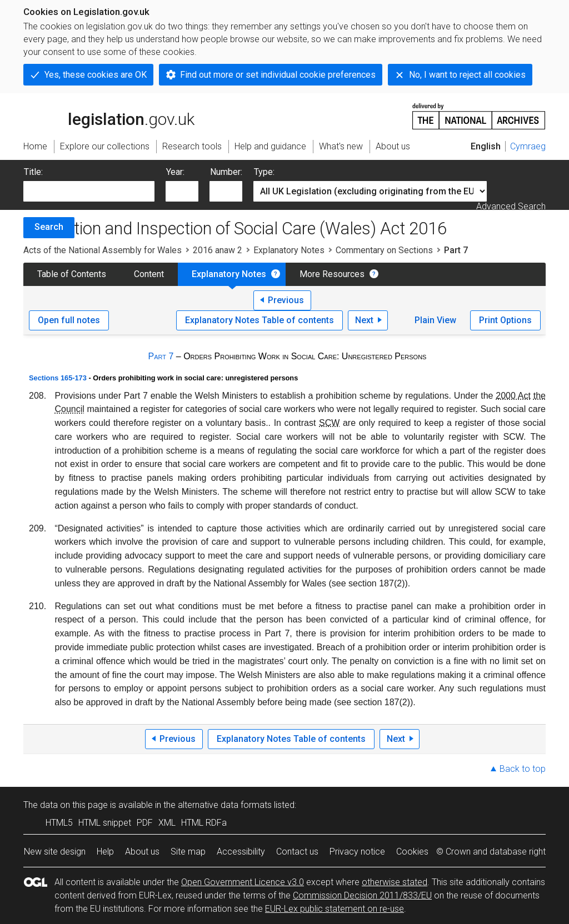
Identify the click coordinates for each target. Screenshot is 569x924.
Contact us (297, 852)
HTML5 (59, 823)
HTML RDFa (204, 823)
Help (105, 852)
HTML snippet (105, 823)
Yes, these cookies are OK (96, 75)
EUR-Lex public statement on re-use (335, 909)
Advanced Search (511, 206)
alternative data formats (225, 805)
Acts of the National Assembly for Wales (103, 250)
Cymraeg (528, 146)
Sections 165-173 (58, 378)
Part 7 (161, 356)
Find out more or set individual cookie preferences (278, 75)
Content (149, 274)
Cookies (412, 852)
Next (364, 320)
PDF (145, 823)
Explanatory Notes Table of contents (259, 320)
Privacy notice (357, 852)
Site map (188, 852)
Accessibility (241, 852)
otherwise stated (395, 882)
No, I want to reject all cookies (467, 75)
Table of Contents (72, 274)
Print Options (505, 320)
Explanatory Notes (289, 250)
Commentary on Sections (384, 250)
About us (142, 852)
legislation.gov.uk (109, 115)
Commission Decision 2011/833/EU (362, 895)
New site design (55, 852)
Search (49, 227)
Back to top (523, 769)
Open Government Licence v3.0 (243, 882)
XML (167, 823)
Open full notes (69, 320)
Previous (286, 300)
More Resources (332, 274)
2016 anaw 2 (218, 250)
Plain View (435, 320)
